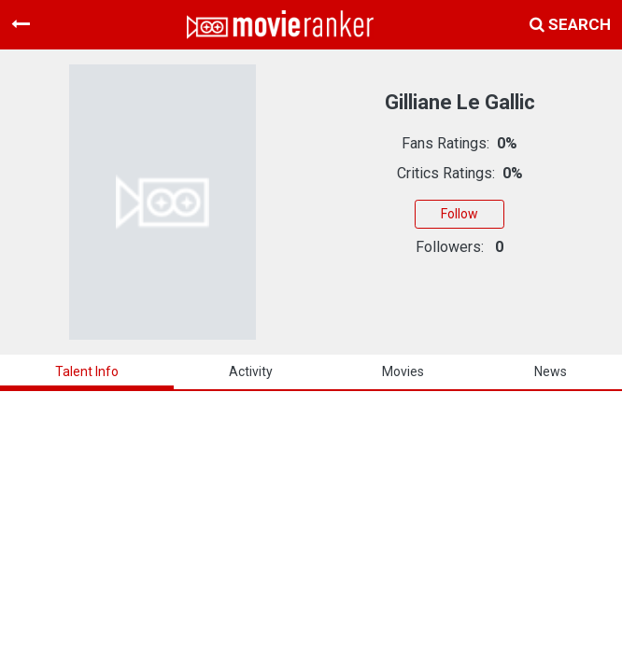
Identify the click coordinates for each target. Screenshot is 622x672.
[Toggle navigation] (21, 24)
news (551, 371)
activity (251, 371)
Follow (459, 214)
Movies (403, 371)
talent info (87, 371)
